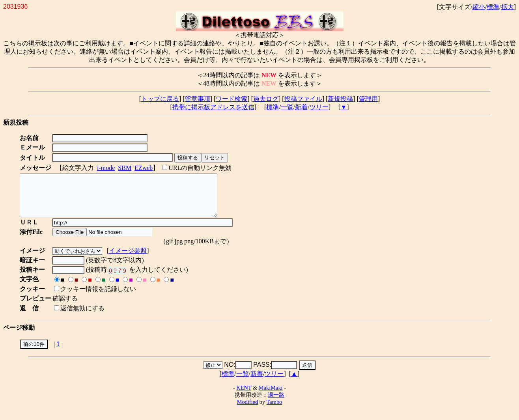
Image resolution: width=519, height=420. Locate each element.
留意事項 (198, 99)
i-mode (106, 168)
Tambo (274, 410)
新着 (301, 107)
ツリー (319, 107)
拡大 (508, 7)
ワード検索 (231, 99)
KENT (244, 396)
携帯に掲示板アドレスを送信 (213, 107)
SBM (125, 168)
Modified (248, 410)
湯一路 (276, 403)
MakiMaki (271, 396)
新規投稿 (340, 99)
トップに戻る (160, 99)
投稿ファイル (303, 99)
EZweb (144, 168)
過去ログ (266, 99)
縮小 (479, 7)
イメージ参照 (129, 259)
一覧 (287, 107)
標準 (493, 7)
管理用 (368, 99)
